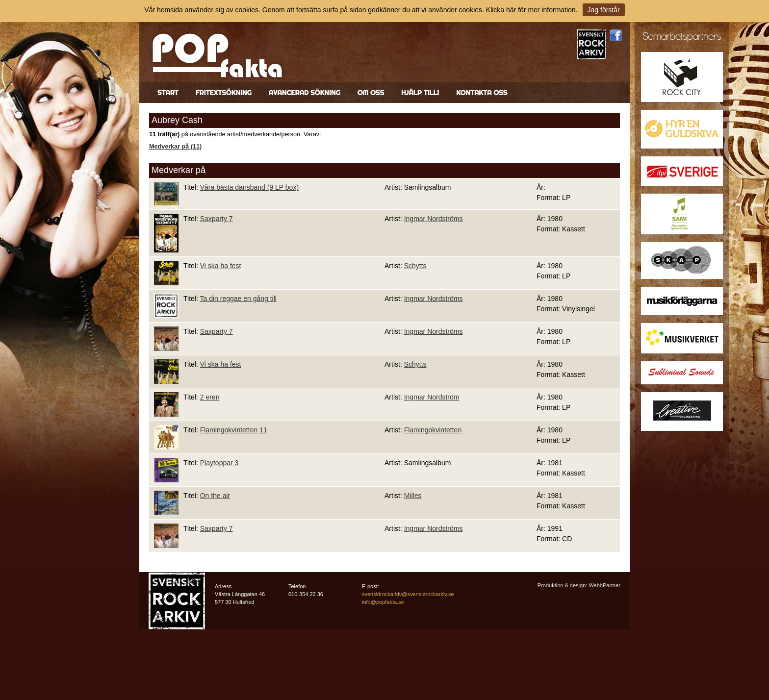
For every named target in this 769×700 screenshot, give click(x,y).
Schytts (415, 266)
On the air (215, 496)
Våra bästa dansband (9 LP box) (249, 187)
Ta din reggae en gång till (238, 299)
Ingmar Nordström (432, 397)
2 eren (210, 397)
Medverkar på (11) (175, 147)
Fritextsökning (224, 93)
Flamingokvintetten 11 (234, 430)
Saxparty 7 (217, 219)
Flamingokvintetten (433, 430)
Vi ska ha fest (221, 266)
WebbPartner (604, 585)
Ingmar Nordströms (434, 219)
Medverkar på (179, 170)
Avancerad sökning (305, 93)
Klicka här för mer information (531, 10)
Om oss (371, 93)
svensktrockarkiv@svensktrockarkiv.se (408, 594)
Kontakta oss (482, 93)
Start (168, 93)
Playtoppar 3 (219, 463)
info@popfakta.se (383, 602)
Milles (413, 496)
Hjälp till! (420, 93)
